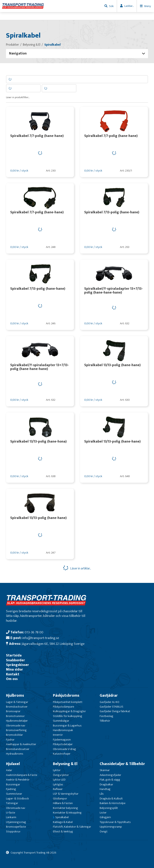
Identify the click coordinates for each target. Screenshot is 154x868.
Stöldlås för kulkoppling (68, 716)
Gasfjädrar (109, 695)
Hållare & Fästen (63, 803)
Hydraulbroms (15, 754)
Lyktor (57, 770)
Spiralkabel (62, 817)
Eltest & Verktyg (63, 832)
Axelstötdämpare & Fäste (22, 775)
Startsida (14, 655)
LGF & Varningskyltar (66, 794)
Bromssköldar (14, 735)
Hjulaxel (13, 764)
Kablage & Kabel (63, 822)
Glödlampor (60, 799)
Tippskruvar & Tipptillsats (115, 822)
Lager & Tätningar (17, 702)
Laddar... (129, 6)
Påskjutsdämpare (63, 707)
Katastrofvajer (62, 754)
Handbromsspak (63, 730)
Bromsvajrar (13, 711)
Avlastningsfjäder (110, 775)
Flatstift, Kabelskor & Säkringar (72, 827)
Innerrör (58, 735)
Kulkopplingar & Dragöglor (69, 711)
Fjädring (11, 789)
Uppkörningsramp (111, 827)
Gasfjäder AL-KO (109, 702)
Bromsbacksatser (17, 707)
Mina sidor (14, 669)
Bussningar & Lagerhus (67, 726)
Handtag (105, 789)
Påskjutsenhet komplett (68, 702)
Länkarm (11, 817)
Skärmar (105, 770)
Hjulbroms (15, 695)
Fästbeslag (106, 716)
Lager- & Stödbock (17, 799)
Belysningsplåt (109, 808)
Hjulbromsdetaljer (17, 721)
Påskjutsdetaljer (63, 744)
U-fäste (11, 813)
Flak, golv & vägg (110, 780)
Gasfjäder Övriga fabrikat (115, 711)
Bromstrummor (15, 716)
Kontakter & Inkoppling (67, 813)
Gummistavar (14, 794)
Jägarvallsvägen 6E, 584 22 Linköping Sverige (53, 644)
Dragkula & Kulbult (111, 799)
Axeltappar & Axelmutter (21, 744)
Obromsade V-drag (64, 749)
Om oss (12, 679)
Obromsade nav (16, 726)
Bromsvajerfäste (16, 827)
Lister (103, 813)
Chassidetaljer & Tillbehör (122, 764)
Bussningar (13, 784)
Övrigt (104, 832)
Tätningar (12, 803)
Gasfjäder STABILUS (111, 707)
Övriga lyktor (61, 775)
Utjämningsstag (16, 822)
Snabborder (15, 660)
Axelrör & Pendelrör (18, 780)
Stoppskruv (13, 832)
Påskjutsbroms (66, 695)
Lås (102, 794)
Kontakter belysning (65, 808)
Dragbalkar (106, 784)
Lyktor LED (59, 780)
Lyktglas (58, 784)
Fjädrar (10, 740)
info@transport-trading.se (41, 638)
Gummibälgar (61, 721)
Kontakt (13, 674)
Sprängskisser (17, 665)
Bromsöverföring (16, 730)
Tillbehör (105, 721)
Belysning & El (65, 764)
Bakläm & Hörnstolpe (112, 803)
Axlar (9, 770)
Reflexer (58, 789)
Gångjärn (105, 817)
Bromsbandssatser (18, 749)
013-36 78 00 (34, 632)
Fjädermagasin (62, 740)
